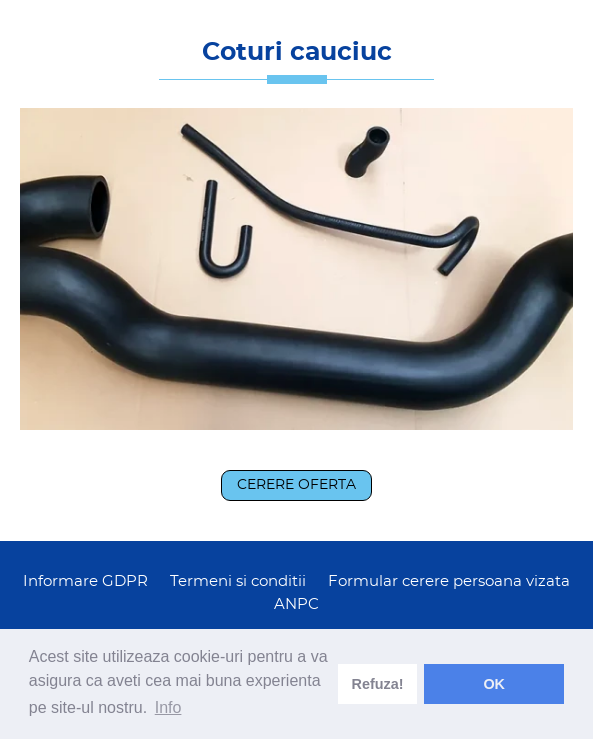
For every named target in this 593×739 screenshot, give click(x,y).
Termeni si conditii (238, 581)
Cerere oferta (296, 485)
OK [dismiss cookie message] (494, 684)
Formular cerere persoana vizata (449, 581)
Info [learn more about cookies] (168, 707)
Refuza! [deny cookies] (378, 684)
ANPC (296, 604)
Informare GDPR (85, 581)
